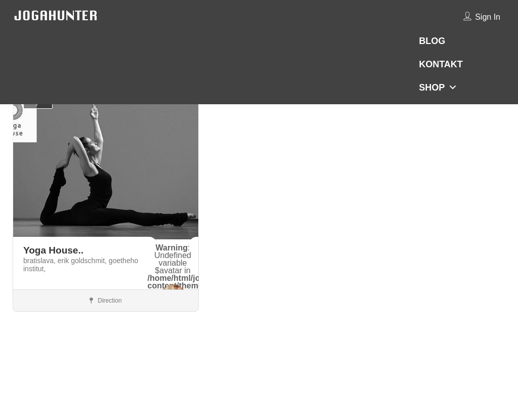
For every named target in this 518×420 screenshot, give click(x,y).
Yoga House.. (53, 250)
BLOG (432, 41)
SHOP (432, 88)
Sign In (488, 17)
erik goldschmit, (83, 261)
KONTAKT (441, 64)
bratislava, (40, 261)
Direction (106, 301)
